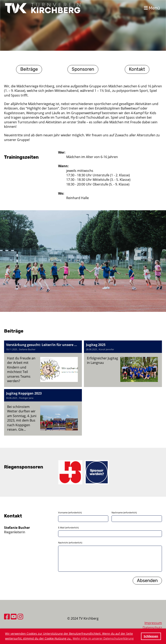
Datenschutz (152, 628)
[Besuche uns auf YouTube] (14, 616)
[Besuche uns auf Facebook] (7, 616)
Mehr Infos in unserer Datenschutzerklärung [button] (103, 638)
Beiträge (29, 69)
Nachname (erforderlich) (124, 512)
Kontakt (137, 69)
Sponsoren (83, 69)
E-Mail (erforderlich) (68, 527)
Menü (152, 8)
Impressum (153, 623)
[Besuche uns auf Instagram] (20, 616)
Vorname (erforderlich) (70, 512)
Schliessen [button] (151, 636)
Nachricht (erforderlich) (70, 543)
